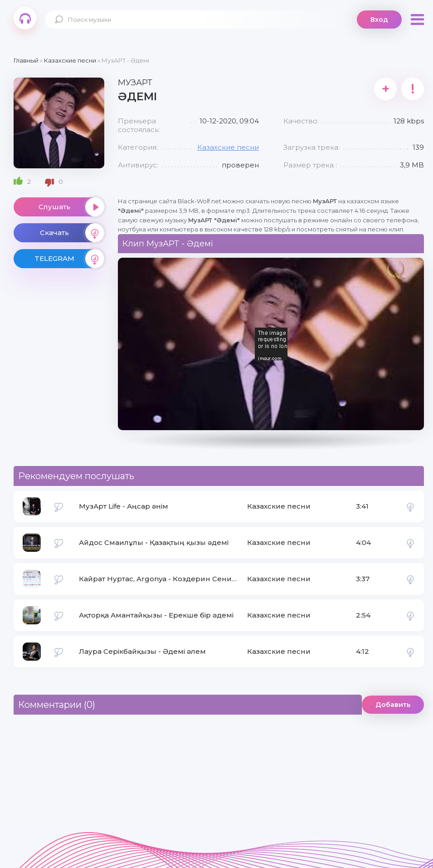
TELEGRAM (69, 259)
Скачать (72, 233)
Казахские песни (228, 147)
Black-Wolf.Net (25, 18)
